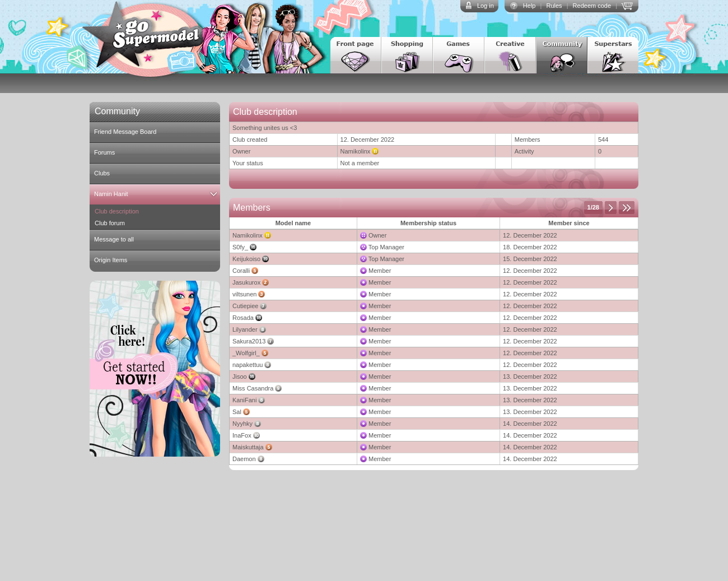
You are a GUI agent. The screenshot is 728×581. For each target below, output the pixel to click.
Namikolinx (356, 151)
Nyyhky (242, 424)
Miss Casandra (253, 388)
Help (529, 6)
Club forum (110, 223)
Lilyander (245, 329)
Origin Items (111, 260)
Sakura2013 (249, 341)
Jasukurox (246, 282)
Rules (554, 6)
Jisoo (240, 377)
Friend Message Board (125, 132)
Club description (117, 211)
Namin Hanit (111, 194)
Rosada (243, 318)
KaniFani (244, 400)
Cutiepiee (245, 306)
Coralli (241, 271)
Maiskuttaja (248, 447)
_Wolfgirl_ (246, 353)
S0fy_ (240, 247)
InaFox (242, 435)
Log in (486, 6)
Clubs (102, 173)
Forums (104, 152)
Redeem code (592, 6)
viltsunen (244, 294)
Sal (237, 412)
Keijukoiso (246, 259)
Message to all (114, 239)
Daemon (244, 459)
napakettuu (248, 365)
